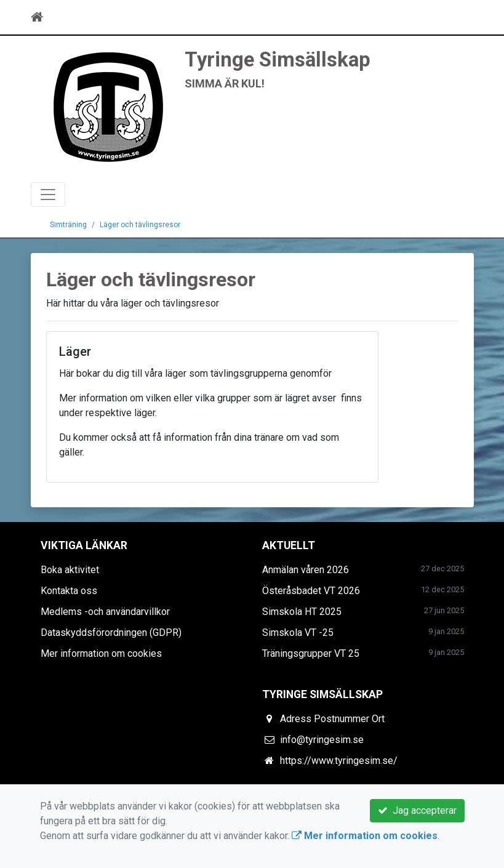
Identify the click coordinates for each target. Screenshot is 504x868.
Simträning (68, 225)
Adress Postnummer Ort (332, 719)
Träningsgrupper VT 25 (311, 653)
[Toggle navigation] (457, 17)
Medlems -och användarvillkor (105, 612)
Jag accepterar (417, 810)
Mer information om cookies (101, 653)
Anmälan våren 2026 (306, 570)
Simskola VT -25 (298, 633)
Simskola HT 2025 (302, 612)
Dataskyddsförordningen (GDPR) (111, 633)
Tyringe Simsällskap (278, 60)
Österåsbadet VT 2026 (311, 591)
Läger (75, 352)
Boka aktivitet (70, 570)
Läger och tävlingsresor (140, 225)
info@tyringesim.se (322, 740)
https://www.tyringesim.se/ (339, 761)
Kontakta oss (69, 591)
